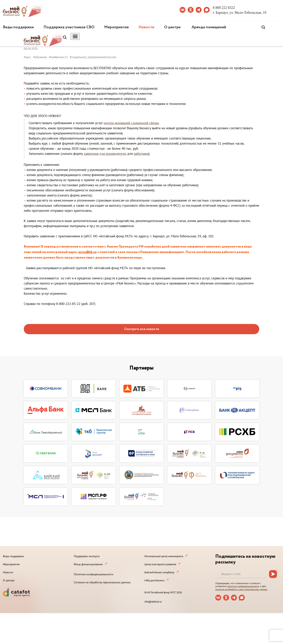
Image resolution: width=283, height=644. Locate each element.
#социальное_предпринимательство (93, 57)
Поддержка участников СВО (69, 27)
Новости (146, 27)
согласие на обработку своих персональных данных (241, 589)
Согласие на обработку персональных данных (102, 582)
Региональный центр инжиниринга (164, 556)
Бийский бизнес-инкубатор (159, 572)
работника (141, 154)
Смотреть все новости (142, 329)
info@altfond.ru (153, 602)
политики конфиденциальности (243, 586)
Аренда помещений (209, 27)
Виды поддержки (18, 27)
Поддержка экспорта (87, 556)
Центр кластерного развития (160, 564)
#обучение (40, 57)
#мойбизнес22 (58, 57)
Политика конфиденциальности (94, 574)
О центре (172, 27)
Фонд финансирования (88, 564)
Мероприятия (116, 27)
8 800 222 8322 (224, 8)
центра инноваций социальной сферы (131, 123)
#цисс (27, 57)
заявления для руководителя (105, 154)
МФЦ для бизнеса (154, 580)
